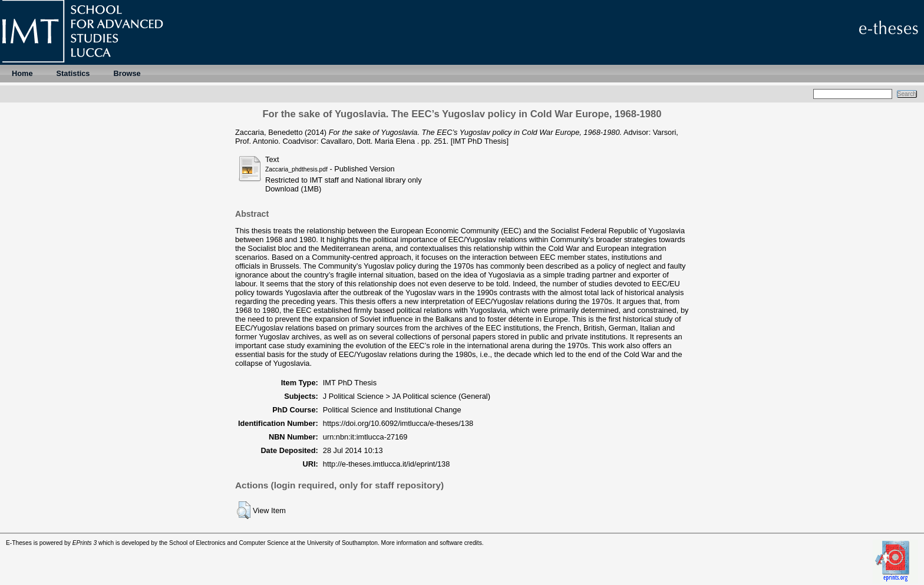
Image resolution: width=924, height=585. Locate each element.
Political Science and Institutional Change (392, 410)
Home (22, 73)
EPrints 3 (85, 543)
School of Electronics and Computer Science (229, 543)
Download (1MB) (293, 189)
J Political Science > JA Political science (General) (407, 396)
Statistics (73, 73)
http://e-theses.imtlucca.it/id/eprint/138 (387, 464)
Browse (127, 73)
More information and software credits (432, 543)
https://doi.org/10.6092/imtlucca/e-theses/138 (398, 423)
